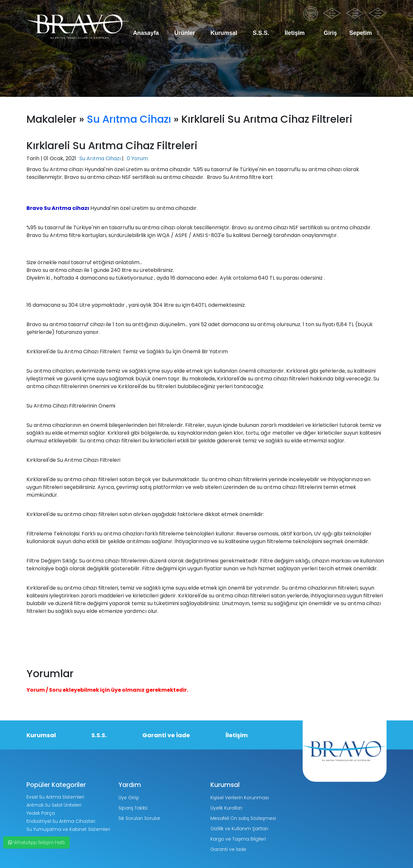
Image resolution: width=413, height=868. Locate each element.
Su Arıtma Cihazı (129, 119)
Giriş (330, 33)
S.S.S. (261, 33)
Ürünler (185, 33)
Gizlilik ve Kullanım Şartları (239, 829)
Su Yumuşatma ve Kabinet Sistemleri (68, 829)
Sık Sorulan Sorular (139, 818)
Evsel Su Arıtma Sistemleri (55, 797)
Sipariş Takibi (133, 808)
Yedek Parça (41, 813)
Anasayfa (146, 33)
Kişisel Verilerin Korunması (240, 798)
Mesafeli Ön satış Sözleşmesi (243, 818)
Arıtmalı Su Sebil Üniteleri (54, 805)
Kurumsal (224, 33)
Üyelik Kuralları (226, 808)
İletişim (295, 33)
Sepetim (364, 33)
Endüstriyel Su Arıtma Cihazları (61, 821)
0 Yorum (137, 158)
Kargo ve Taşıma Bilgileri (238, 839)
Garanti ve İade (166, 735)
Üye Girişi (129, 798)
